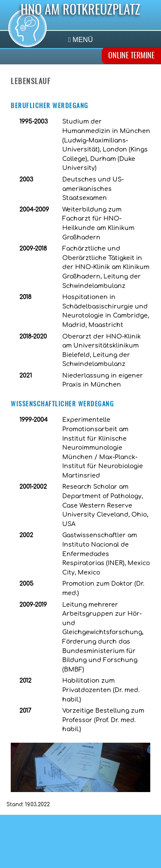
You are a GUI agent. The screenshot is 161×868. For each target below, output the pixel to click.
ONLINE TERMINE (131, 56)
